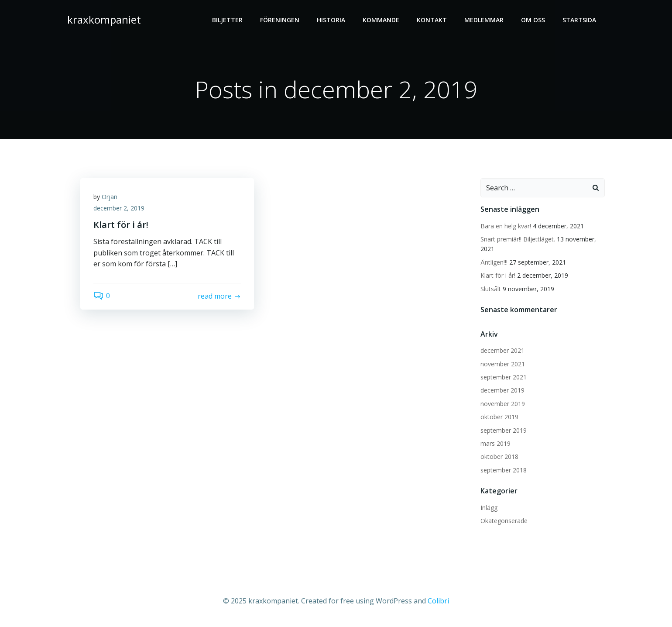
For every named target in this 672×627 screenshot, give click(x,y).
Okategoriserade (504, 521)
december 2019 (502, 390)
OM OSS (533, 20)
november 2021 (503, 364)
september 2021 (504, 377)
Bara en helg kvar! (506, 226)
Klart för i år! (498, 275)
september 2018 (504, 470)
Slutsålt (491, 289)
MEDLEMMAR (484, 20)
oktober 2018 (499, 456)
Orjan (110, 197)
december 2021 (502, 350)
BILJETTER (227, 20)
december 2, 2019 (119, 208)
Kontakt (432, 20)
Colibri (438, 601)
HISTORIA (331, 20)
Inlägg (489, 508)
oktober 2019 (499, 417)
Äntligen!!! (494, 262)
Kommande (381, 20)
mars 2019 (495, 443)
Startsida (579, 20)
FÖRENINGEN (280, 20)
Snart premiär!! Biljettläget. (518, 239)
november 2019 (503, 404)
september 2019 (504, 430)
